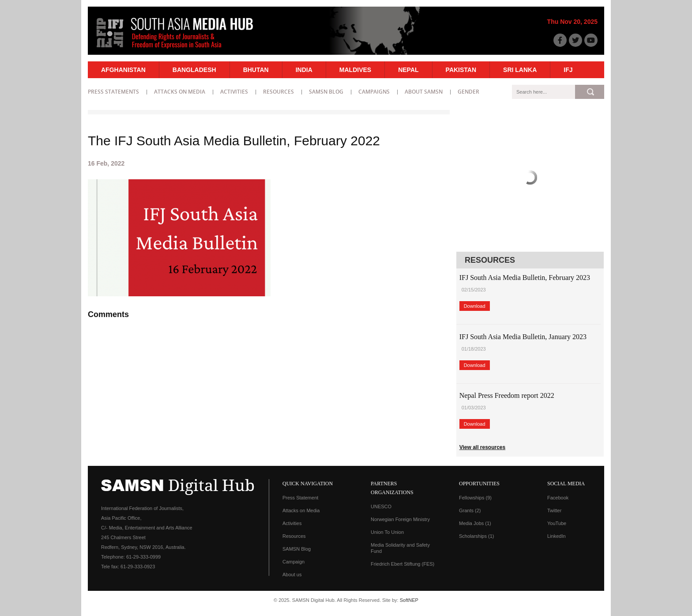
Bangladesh (194, 70)
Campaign (293, 562)
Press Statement (300, 498)
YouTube (557, 523)
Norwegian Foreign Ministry (400, 519)
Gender (468, 92)
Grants (470, 510)
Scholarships (476, 536)
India (304, 70)
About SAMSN (424, 92)
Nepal (408, 70)
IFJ (568, 70)
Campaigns (374, 92)
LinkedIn (557, 536)
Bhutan (256, 70)
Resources (278, 92)
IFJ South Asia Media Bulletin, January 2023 (523, 337)
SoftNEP (409, 600)
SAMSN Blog (326, 92)
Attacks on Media (180, 92)
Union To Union (387, 532)
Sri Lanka (520, 70)
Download (475, 306)
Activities (234, 92)
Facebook (558, 498)
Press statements (113, 92)
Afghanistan (123, 70)
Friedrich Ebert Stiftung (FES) (402, 564)
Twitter (554, 510)
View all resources (483, 447)
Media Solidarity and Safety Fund (400, 548)
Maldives (355, 70)
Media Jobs (475, 523)
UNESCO (381, 506)
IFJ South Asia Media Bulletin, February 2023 (525, 278)
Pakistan (461, 70)
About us (292, 574)
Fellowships (475, 498)
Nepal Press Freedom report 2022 (507, 395)
